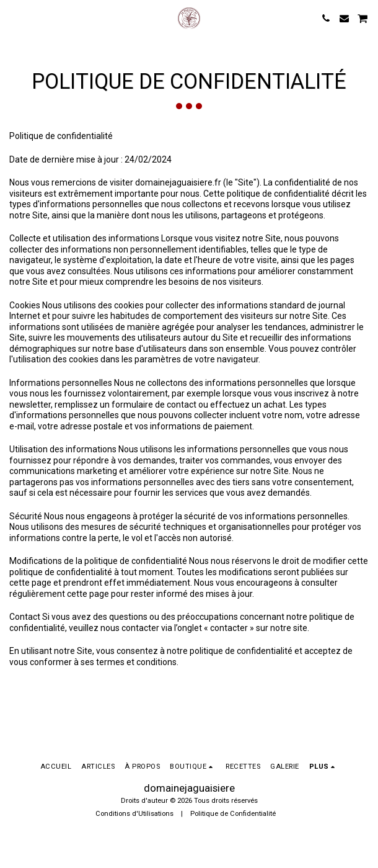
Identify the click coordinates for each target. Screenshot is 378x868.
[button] (14, 18)
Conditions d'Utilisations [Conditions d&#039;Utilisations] (134, 814)
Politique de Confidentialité (233, 814)
